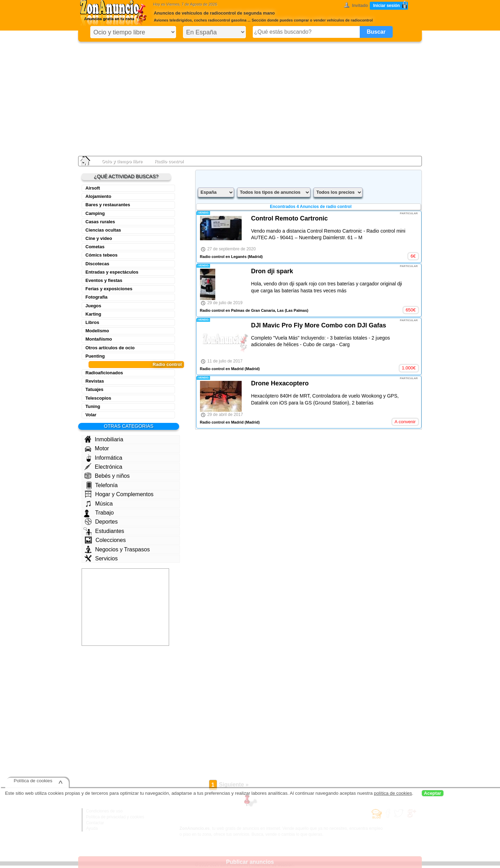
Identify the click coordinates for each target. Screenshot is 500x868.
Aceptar (433, 793)
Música (99, 503)
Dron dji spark (272, 271)
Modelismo (97, 331)
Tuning (93, 406)
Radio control (167, 364)
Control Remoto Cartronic (289, 218)
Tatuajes (94, 389)
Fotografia (97, 297)
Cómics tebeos (101, 255)
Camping (95, 213)
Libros (92, 322)
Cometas (95, 247)
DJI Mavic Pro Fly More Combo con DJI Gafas (319, 325)
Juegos (93, 306)
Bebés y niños (107, 476)
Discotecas (97, 264)
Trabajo (99, 513)
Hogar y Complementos (119, 494)
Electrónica (103, 467)
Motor (97, 449)
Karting (93, 314)
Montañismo (99, 339)
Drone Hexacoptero (280, 383)
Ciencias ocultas (103, 230)
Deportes (101, 521)
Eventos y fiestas (104, 280)
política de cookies (393, 793)
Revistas (95, 381)
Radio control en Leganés (223, 257)
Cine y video (99, 238)
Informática (104, 458)
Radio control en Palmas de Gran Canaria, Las (242, 310)
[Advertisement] (250, 97)
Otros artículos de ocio (110, 348)
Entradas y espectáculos (112, 272)
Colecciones (105, 540)
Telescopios (98, 398)
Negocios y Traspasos (117, 549)
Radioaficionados (104, 373)
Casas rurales (100, 222)
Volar (91, 415)
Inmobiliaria (104, 439)
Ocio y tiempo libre (122, 161)
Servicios (101, 558)
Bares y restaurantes (108, 205)
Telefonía (102, 485)
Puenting (95, 356)
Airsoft (93, 188)
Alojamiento (98, 196)
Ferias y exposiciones (109, 289)
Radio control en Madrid (222, 369)
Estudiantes (104, 531)
